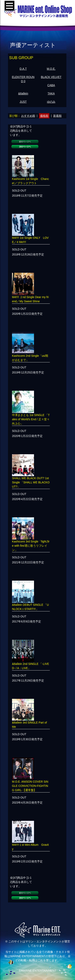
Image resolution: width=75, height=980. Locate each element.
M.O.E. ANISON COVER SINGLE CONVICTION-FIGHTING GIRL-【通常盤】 (30, 786)
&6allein (23, 93)
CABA (51, 85)
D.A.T (23, 69)
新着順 (57, 116)
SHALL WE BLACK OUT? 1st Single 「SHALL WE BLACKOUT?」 (31, 482)
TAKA (51, 93)
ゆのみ (51, 102)
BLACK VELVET (51, 77)
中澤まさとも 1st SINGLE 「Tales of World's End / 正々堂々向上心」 (31, 419)
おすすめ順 (28, 116)
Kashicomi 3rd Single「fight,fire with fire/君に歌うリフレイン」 (31, 546)
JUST (23, 102)
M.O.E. (51, 69)
